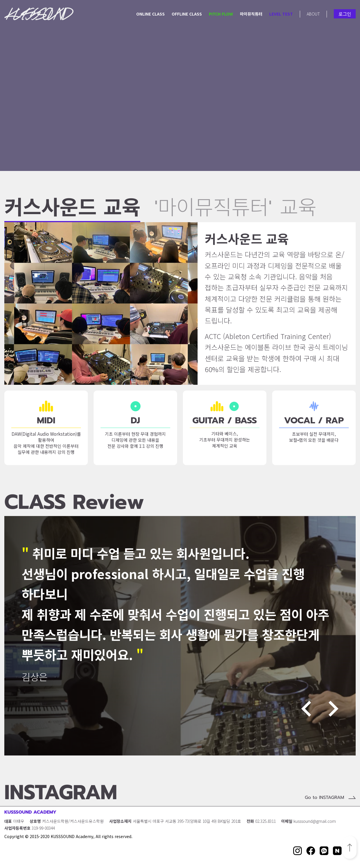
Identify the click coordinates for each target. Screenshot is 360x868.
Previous (306, 709)
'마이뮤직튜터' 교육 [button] (235, 210)
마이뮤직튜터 (251, 14)
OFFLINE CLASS (187, 14)
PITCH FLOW (221, 14)
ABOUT (313, 14)
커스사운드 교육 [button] (72, 210)
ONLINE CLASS (150, 14)
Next (334, 709)
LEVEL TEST (281, 14)
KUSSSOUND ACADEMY (30, 812)
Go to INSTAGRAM (324, 797)
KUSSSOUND (39, 14)
